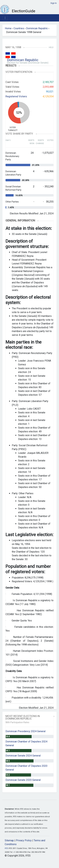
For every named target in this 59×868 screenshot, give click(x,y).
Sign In (54, 3)
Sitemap (9, 840)
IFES (6, 848)
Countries (19, 28)
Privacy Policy (24, 840)
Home (8, 28)
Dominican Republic (37, 28)
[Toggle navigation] (5, 18)
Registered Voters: (16, 96)
